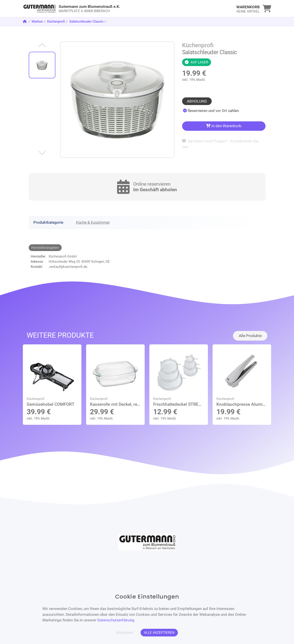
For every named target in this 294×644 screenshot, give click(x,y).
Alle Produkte (250, 336)
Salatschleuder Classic (86, 21)
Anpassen (125, 632)
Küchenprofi (56, 21)
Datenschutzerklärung (116, 620)
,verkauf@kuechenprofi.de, (68, 267)
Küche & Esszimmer (93, 222)
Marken (37, 21)
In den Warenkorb (224, 126)
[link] (116, 9)
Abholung (197, 101)
